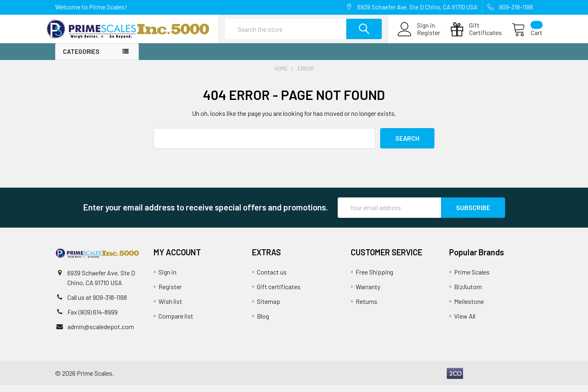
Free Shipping (374, 279)
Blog (263, 323)
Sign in (167, 279)
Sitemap (268, 308)
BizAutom (468, 293)
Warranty (368, 293)
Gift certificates (279, 293)
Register (419, 38)
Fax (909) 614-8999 (92, 319)
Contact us (272, 279)
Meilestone (469, 308)
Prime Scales (472, 279)
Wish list (170, 308)
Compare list (176, 323)
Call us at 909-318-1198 (97, 304)
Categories (81, 59)
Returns (366, 308)
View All (465, 323)
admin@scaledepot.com (101, 333)
